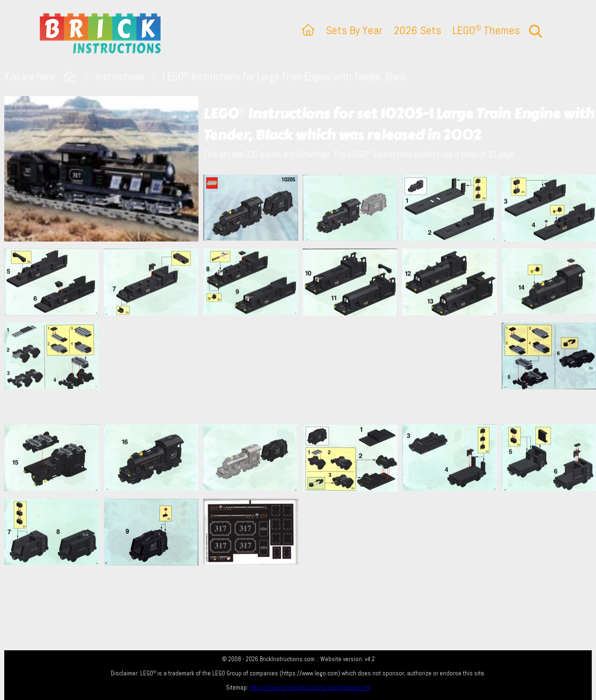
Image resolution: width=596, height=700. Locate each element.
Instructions (120, 77)
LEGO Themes (486, 30)
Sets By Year (354, 30)
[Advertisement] (303, 370)
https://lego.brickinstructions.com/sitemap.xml (310, 687)
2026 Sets (417, 30)
